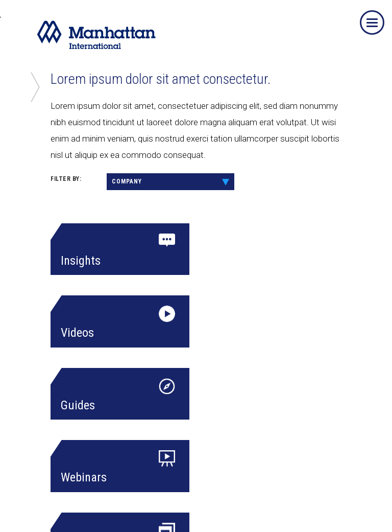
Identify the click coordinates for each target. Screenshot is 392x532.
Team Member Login (41, 509)
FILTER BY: (66, 179)
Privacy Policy (100, 509)
